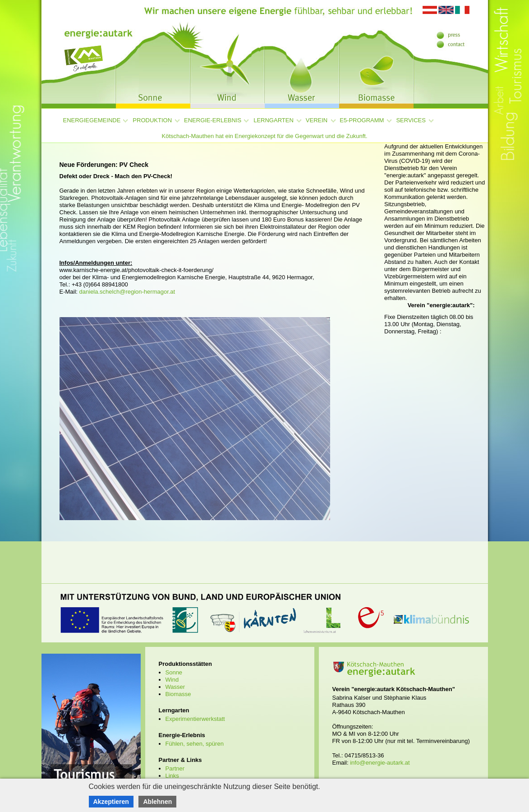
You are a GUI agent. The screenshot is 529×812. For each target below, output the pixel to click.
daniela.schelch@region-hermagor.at (127, 292)
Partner (175, 768)
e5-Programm (362, 120)
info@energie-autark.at (380, 763)
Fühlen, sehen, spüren (195, 744)
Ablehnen (157, 802)
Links (172, 776)
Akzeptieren (111, 802)
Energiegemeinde (92, 120)
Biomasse (178, 694)
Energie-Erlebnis (213, 120)
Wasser (175, 687)
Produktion (152, 120)
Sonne (174, 672)
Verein (317, 120)
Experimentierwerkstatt (195, 719)
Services (411, 120)
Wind (172, 680)
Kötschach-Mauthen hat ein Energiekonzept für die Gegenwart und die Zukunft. (264, 136)
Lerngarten (274, 120)
